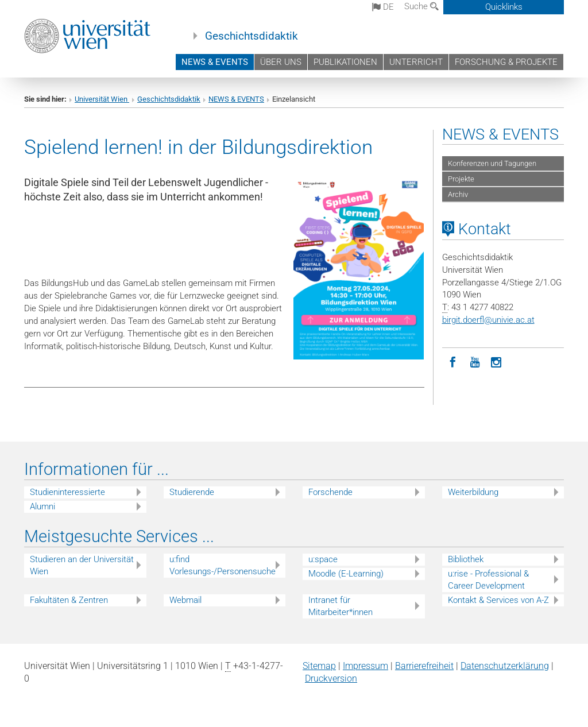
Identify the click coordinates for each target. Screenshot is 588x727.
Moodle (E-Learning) (346, 574)
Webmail (185, 600)
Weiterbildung (473, 492)
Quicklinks (504, 7)
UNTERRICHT (416, 62)
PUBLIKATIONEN (345, 62)
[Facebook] (453, 361)
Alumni (42, 506)
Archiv (458, 194)
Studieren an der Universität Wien (82, 565)
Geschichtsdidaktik (252, 36)
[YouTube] (475, 361)
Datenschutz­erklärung (505, 666)
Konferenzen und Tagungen (492, 163)
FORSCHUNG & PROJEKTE (506, 62)
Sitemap (319, 666)
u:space (323, 559)
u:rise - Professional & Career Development (488, 580)
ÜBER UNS (281, 62)
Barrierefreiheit (424, 666)
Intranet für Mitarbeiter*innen (341, 606)
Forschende (330, 492)
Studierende (192, 492)
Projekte (461, 179)
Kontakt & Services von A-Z (498, 600)
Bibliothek (466, 559)
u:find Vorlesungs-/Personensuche (223, 565)
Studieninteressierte (67, 492)
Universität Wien (102, 99)
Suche (421, 6)
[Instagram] (497, 361)
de (383, 7)
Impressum (365, 666)
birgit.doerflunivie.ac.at (488, 320)
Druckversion (331, 678)
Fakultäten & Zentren (69, 600)
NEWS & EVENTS (215, 62)
